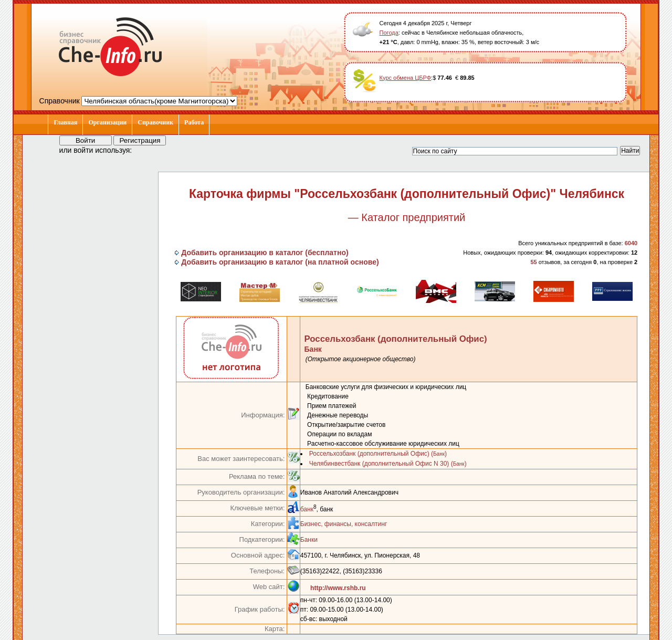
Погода (389, 33)
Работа (194, 122)
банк (307, 509)
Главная (65, 122)
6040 (631, 243)
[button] (150, 150)
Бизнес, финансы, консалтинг (344, 524)
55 (533, 262)
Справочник (155, 122)
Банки (309, 540)
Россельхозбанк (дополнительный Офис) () (378, 454)
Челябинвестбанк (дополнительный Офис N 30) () (388, 464)
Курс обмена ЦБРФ (406, 78)
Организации (107, 122)
